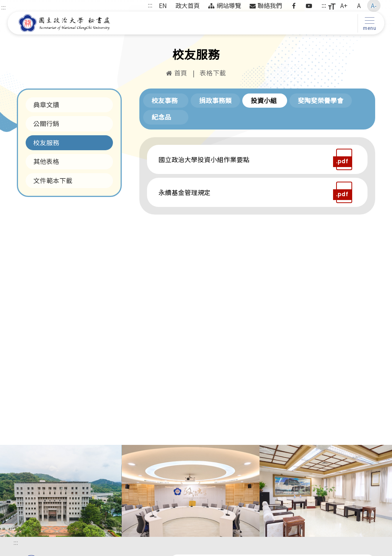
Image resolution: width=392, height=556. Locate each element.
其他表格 (46, 161)
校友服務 (46, 143)
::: (3, 7)
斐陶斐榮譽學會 (321, 100)
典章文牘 (46, 105)
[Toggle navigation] (368, 23)
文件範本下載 (53, 180)
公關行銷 (46, 123)
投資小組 (264, 100)
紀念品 (161, 117)
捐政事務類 (215, 100)
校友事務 (165, 100)
